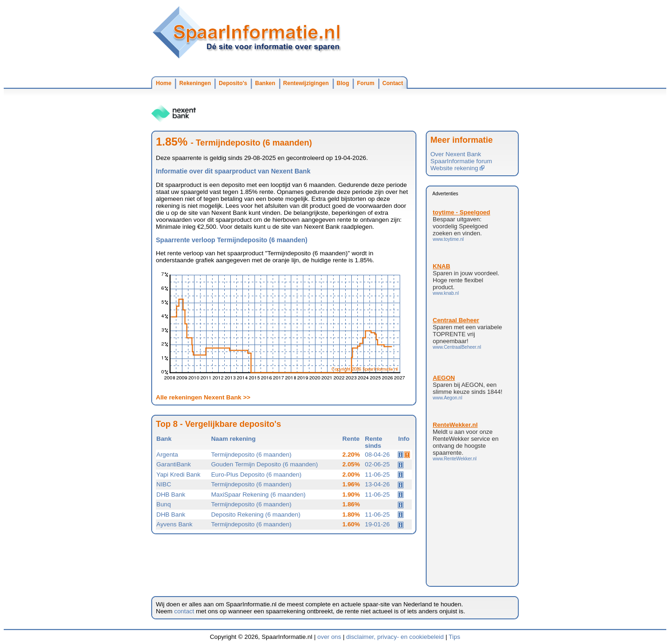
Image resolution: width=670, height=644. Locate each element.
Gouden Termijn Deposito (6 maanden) (265, 464)
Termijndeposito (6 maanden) (251, 455)
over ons (329, 637)
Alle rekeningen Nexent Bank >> (203, 397)
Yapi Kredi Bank (178, 475)
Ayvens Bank (174, 524)
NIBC (164, 484)
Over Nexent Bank (456, 154)
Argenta (167, 455)
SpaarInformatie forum (461, 161)
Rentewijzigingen (306, 83)
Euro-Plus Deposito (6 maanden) (256, 475)
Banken (265, 83)
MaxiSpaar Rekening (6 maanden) (258, 495)
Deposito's (233, 83)
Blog (343, 83)
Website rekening (457, 168)
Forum (365, 83)
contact (184, 611)
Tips (454, 637)
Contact (393, 83)
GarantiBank (174, 464)
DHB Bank (171, 495)
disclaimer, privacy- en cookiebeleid (395, 637)
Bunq (164, 504)
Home (164, 83)
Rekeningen (195, 83)
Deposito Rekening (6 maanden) (256, 515)
